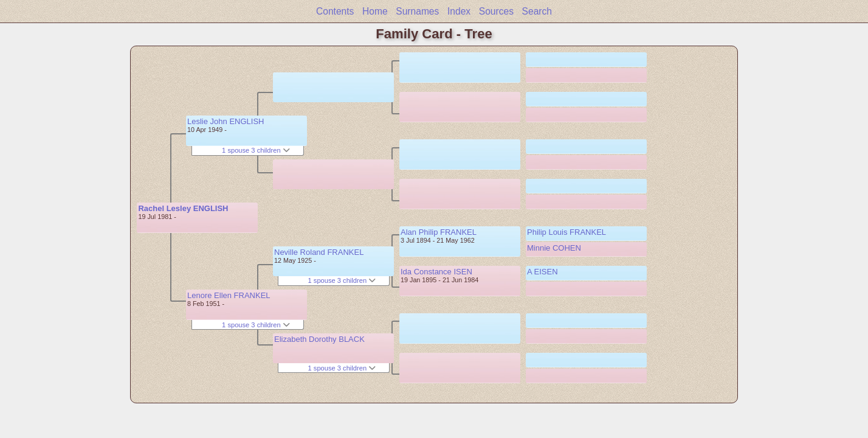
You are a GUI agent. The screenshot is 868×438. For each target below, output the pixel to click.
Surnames (417, 11)
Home (375, 11)
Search (537, 11)
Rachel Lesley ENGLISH (183, 208)
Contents (335, 11)
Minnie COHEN (554, 248)
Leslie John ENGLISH (226, 121)
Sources (496, 11)
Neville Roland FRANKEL (319, 252)
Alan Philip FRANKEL (439, 232)
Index (459, 11)
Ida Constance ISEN (436, 272)
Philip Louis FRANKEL (567, 232)
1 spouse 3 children (256, 150)
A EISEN (542, 272)
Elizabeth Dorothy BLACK (319, 339)
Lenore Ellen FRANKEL (229, 295)
